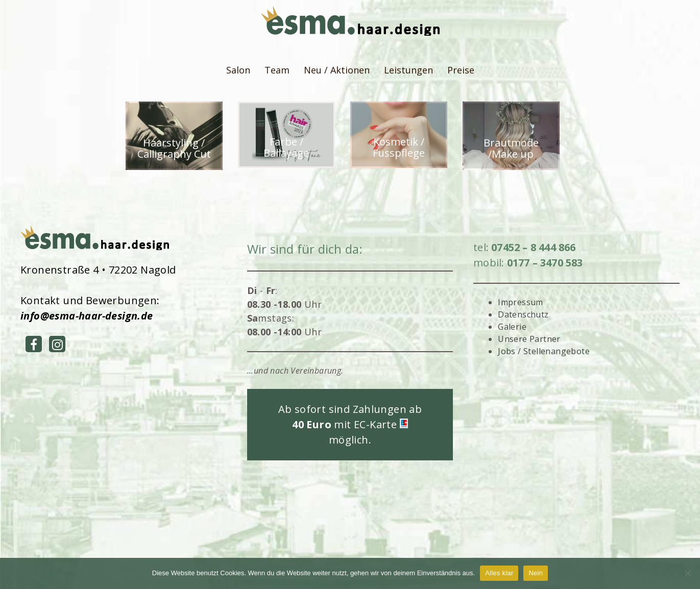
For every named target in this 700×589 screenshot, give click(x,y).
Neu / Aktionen (337, 70)
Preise (461, 70)
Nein (536, 573)
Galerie (512, 327)
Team (277, 70)
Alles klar (499, 573)
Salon (238, 70)
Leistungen (408, 70)
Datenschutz (523, 314)
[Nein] (687, 573)
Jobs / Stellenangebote (544, 351)
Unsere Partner (529, 339)
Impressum (521, 302)
